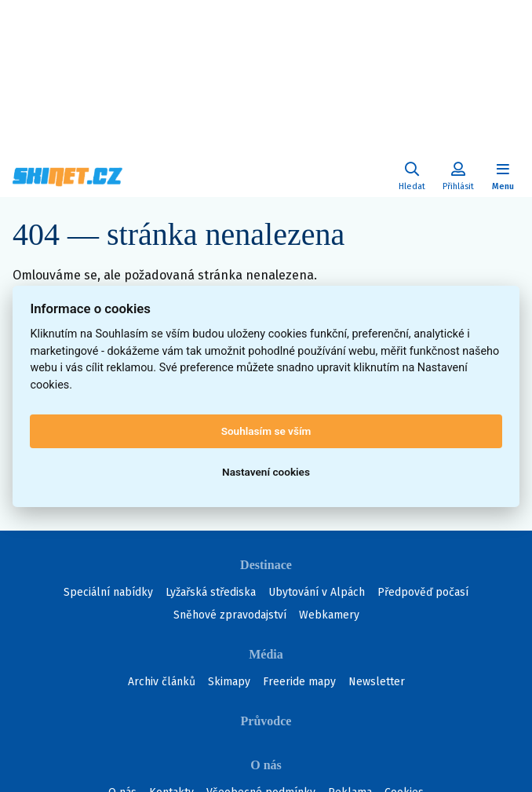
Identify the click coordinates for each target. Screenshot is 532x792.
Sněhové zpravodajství (230, 615)
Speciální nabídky (108, 592)
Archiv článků (162, 682)
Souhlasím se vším (266, 431)
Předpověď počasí (423, 592)
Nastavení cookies (266, 472)
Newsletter (377, 682)
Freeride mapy (299, 682)
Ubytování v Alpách (317, 592)
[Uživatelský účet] (412, 177)
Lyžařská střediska (211, 592)
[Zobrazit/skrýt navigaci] (503, 177)
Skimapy (229, 682)
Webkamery (329, 615)
